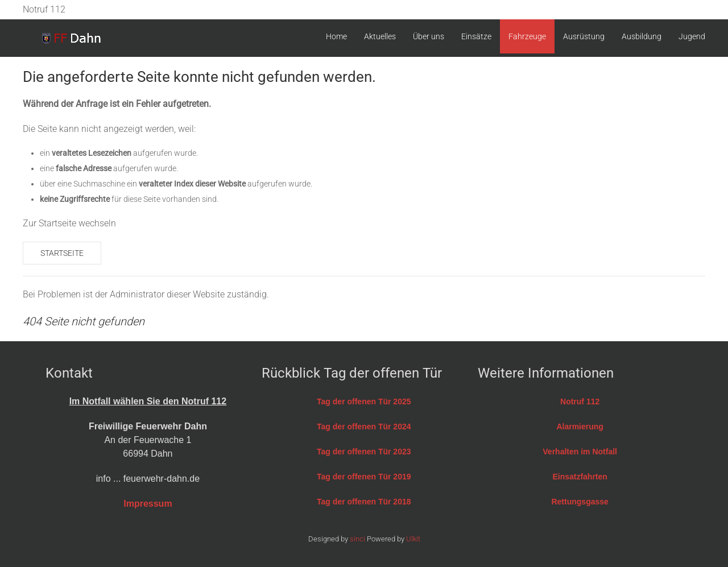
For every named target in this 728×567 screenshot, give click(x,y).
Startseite (62, 253)
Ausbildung (642, 36)
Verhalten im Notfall (580, 452)
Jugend (692, 36)
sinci (357, 539)
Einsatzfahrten (580, 477)
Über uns (429, 36)
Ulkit (413, 539)
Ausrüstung (584, 36)
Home (336, 36)
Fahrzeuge (527, 36)
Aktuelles (380, 36)
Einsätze (476, 36)
